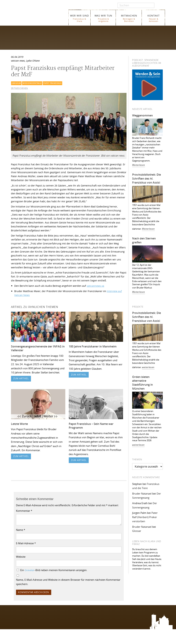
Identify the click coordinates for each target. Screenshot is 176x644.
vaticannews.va (95, 286)
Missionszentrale (32, 83)
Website (21, 557)
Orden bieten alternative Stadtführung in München (142, 383)
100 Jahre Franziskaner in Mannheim (93, 346)
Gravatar (30, 570)
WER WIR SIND (79, 18)
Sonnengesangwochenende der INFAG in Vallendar (38, 348)
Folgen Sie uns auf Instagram (26, 620)
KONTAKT (154, 18)
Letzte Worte (19, 424)
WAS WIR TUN (103, 18)
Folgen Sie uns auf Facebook (25, 613)
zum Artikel (21, 379)
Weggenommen (142, 115)
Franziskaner (39, 16)
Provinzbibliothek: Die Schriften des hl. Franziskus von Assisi (147, 179)
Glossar (137, 531)
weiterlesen (148, 367)
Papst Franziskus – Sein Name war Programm (91, 426)
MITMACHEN (129, 18)
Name (21, 530)
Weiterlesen (139, 165)
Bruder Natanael (142, 493)
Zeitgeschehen (19, 88)
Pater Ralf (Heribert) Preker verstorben (145, 517)
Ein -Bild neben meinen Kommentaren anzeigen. (54, 570)
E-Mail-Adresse (26, 543)
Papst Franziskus (53, 83)
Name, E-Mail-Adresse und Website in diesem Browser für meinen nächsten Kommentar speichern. (68, 582)
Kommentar (24, 511)
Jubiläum (16, 83)
